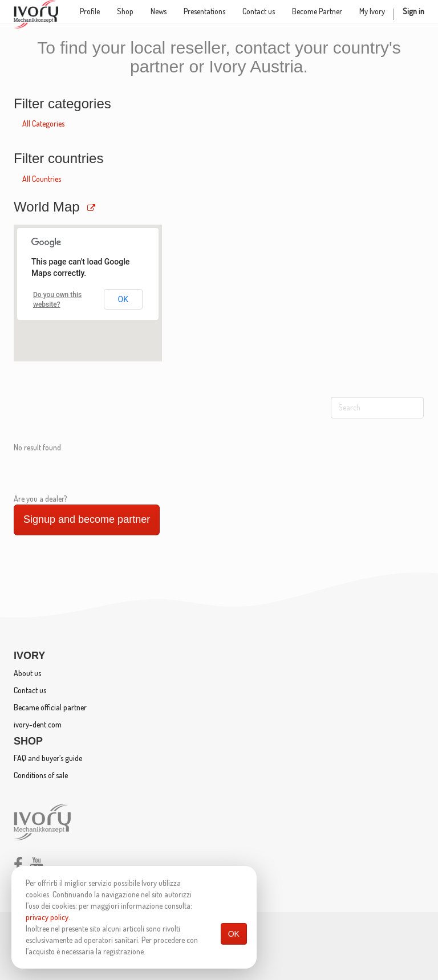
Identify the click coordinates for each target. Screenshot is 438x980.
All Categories (43, 123)
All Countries (42, 179)
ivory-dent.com (38, 724)
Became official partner (50, 707)
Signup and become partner (87, 519)
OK (234, 934)
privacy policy (47, 917)
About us (27, 673)
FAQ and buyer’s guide (48, 758)
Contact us (30, 690)
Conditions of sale (41, 775)
